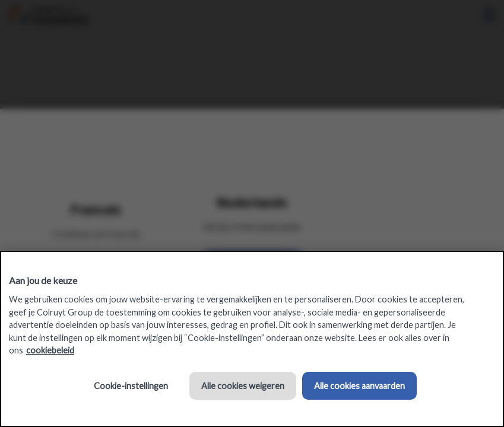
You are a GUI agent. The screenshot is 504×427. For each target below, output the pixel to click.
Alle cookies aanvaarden (359, 386)
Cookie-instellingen (131, 386)
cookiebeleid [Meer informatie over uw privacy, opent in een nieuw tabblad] (50, 350)
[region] (252, 339)
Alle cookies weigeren (243, 386)
